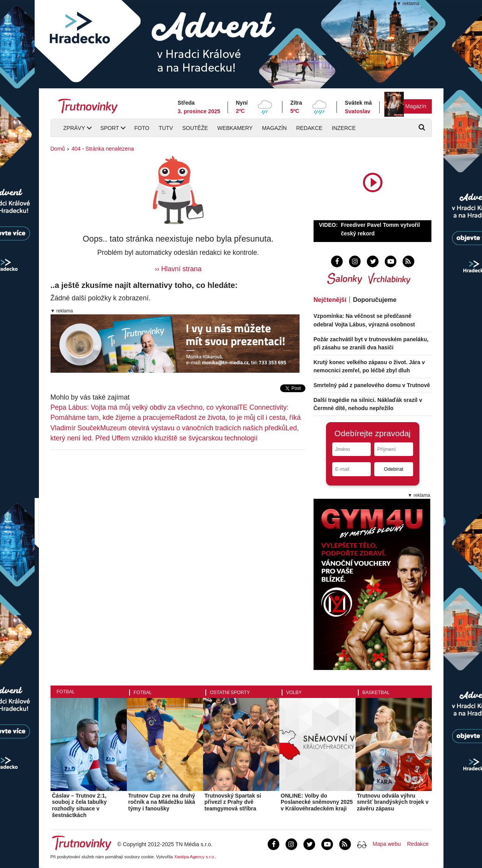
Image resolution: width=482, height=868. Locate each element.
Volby (294, 693)
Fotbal (66, 692)
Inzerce (344, 128)
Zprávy (74, 128)
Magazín (416, 106)
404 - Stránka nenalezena (103, 149)
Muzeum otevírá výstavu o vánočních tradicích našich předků (193, 428)
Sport (110, 128)
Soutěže (195, 128)
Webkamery (235, 128)
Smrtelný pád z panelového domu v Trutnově (372, 385)
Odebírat (394, 469)
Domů (58, 149)
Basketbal (376, 693)
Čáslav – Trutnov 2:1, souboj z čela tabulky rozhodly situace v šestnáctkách (80, 805)
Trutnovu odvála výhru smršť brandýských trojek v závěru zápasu (393, 802)
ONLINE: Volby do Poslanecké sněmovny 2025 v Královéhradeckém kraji (317, 802)
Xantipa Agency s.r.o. (195, 857)
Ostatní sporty (230, 693)
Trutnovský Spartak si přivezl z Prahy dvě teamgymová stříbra (233, 802)
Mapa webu (387, 844)
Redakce (309, 128)
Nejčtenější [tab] (330, 300)
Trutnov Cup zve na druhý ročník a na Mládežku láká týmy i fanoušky (162, 802)
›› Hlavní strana (178, 269)
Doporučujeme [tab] (375, 300)
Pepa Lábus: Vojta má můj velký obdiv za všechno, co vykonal (145, 407)
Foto (142, 128)
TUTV (166, 128)
